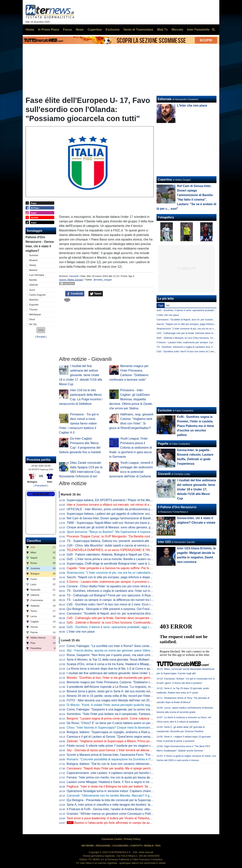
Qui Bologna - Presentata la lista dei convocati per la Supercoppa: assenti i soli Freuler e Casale (131, 800)
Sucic (32, 290)
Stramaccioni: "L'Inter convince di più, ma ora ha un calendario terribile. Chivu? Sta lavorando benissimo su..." (140, 573)
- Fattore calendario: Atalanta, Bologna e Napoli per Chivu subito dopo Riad (121, 555)
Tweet (96, 294)
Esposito (34, 305)
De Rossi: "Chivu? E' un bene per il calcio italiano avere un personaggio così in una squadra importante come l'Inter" (145, 723)
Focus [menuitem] (67, 30)
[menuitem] (213, 30)
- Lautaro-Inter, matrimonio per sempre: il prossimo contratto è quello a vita (123, 582)
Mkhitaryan (35, 314)
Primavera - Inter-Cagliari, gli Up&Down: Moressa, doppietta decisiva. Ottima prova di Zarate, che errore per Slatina (131, 399)
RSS (158, 846)
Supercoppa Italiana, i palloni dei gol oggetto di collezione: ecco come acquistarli (121, 514)
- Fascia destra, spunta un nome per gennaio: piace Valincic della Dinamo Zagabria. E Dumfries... (135, 650)
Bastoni (33, 270)
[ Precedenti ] (41, 486)
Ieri (168, 305)
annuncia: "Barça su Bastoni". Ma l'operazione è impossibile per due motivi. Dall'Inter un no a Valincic (139, 532)
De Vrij (33, 324)
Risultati (41, 337)
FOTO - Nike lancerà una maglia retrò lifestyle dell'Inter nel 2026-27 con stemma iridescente (128, 700)
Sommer (34, 255)
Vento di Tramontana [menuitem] (138, 30)
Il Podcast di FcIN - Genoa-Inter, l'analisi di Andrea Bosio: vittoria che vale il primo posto (125, 809)
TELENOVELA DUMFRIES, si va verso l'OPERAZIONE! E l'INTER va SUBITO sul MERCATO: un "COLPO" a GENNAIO (147, 550)
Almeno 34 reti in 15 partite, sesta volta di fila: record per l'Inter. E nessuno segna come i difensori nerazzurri (139, 696)
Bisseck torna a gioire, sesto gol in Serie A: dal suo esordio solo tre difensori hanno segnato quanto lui (135, 691)
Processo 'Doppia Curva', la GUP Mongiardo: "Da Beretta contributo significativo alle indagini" (129, 536)
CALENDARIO (120, 846)
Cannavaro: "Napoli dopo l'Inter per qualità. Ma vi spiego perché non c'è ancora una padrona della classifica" (139, 768)
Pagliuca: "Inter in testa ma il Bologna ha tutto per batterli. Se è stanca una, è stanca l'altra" (128, 786)
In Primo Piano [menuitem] (49, 30)
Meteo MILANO (41, 494)
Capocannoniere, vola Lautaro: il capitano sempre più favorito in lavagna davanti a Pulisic (127, 773)
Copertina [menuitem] (95, 30)
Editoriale (165, 99)
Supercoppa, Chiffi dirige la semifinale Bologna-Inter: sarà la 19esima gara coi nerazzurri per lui (131, 564)
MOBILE (149, 846)
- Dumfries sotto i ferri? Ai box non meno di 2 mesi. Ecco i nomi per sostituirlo (122, 604)
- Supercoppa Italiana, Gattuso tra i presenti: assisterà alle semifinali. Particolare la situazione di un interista (141, 541)
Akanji (33, 265)
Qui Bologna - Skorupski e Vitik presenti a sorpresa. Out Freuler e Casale (116, 609)
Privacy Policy (132, 839)
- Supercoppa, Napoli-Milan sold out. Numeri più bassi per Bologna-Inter (119, 523)
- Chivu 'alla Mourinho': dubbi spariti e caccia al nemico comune (113, 545)
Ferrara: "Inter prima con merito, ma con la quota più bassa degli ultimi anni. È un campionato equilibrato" (137, 777)
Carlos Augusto (38, 295)
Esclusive (165, 410)
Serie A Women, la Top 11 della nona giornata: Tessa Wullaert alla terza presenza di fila (125, 660)
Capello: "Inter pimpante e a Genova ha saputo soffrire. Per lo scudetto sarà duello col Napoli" (130, 568)
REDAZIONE (103, 846)
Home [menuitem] (30, 30)
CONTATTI (136, 846)
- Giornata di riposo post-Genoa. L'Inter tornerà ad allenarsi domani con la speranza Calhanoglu (134, 750)
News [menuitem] (80, 30)
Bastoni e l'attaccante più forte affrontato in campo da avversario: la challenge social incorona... (134, 823)
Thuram (33, 310)
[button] (41, 330)
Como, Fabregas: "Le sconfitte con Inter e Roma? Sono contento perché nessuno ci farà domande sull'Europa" (141, 646)
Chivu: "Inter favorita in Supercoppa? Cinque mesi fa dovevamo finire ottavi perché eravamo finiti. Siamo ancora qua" (145, 728)
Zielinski (34, 285)
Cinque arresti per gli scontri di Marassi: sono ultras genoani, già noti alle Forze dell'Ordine (127, 527)
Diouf (32, 319)
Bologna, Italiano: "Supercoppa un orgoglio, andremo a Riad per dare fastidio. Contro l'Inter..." (130, 732)
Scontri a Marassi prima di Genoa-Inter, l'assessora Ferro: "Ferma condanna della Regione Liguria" (133, 755)
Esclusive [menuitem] (112, 30)
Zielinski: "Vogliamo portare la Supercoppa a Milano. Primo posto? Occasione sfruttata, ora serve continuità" (139, 741)
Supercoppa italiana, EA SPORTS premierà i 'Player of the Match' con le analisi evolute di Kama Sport (135, 500)
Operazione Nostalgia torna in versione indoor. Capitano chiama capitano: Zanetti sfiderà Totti (129, 791)
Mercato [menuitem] (177, 30)
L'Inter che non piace (81, 632)
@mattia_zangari (103, 280)
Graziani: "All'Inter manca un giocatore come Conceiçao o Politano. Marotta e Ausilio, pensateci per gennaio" (140, 814)
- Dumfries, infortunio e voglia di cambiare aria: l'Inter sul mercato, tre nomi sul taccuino (127, 591)
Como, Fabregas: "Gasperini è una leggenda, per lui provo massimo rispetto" (118, 709)
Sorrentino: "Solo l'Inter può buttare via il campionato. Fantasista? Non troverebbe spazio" (127, 714)
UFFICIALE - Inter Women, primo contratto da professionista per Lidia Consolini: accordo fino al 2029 (135, 509)
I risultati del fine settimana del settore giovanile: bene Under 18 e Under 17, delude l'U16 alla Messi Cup (81, 375)
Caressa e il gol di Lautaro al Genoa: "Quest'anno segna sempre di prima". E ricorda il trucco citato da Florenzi (141, 737)
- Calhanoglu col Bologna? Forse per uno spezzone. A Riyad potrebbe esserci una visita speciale (134, 595)
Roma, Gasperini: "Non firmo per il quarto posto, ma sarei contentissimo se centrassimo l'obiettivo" (133, 655)
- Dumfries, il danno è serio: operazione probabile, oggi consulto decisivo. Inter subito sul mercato (135, 627)
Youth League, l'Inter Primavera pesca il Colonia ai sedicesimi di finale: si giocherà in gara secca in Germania (131, 448)
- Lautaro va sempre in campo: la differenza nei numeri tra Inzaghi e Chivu (119, 600)
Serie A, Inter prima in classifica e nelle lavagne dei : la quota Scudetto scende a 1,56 (129, 805)
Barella (33, 280)
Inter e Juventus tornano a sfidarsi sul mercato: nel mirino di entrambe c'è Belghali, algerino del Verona (136, 505)
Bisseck (33, 260)
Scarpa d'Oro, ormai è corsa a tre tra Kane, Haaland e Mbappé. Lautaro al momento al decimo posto (134, 664)
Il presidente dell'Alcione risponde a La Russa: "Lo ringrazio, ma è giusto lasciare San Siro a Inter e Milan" (138, 687)
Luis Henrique (37, 275)
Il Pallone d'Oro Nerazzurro (177, 507)
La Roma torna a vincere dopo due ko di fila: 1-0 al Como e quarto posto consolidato (123, 669)
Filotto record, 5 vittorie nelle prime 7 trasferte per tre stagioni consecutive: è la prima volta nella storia (135, 746)
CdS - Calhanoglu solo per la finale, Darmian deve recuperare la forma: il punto (199, 333)
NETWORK (88, 846)
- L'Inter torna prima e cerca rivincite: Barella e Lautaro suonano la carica (119, 559)
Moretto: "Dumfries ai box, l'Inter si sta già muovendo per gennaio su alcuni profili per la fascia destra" (135, 678)
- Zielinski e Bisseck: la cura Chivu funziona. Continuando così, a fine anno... (121, 623)
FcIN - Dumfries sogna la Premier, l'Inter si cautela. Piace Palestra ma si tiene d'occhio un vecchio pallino (195, 426)
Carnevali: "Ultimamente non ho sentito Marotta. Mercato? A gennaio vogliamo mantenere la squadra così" (138, 796)
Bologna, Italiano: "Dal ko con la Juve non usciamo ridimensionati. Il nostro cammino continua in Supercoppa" (140, 764)
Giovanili (74, 276)
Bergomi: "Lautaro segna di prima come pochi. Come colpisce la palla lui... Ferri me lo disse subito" (133, 718)
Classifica (34, 541)
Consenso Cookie (112, 839)
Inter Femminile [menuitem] (198, 30)
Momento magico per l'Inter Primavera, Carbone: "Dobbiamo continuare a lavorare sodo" (126, 682)
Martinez (34, 300)
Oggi (161, 305)
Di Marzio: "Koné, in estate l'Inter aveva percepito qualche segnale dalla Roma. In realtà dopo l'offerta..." (137, 705)
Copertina (165, 180)
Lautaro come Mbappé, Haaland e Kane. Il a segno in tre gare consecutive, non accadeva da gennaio (138, 782)
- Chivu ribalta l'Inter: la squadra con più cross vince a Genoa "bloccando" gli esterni (129, 586)
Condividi (75, 294)
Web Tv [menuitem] (162, 30)
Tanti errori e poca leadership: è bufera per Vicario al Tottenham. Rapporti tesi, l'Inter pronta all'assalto (135, 818)
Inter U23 (164, 542)
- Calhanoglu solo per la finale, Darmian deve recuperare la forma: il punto (120, 618)
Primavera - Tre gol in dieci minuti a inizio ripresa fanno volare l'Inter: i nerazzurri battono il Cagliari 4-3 (79, 423)
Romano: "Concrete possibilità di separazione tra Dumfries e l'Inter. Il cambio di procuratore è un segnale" (137, 759)
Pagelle (163, 444)
